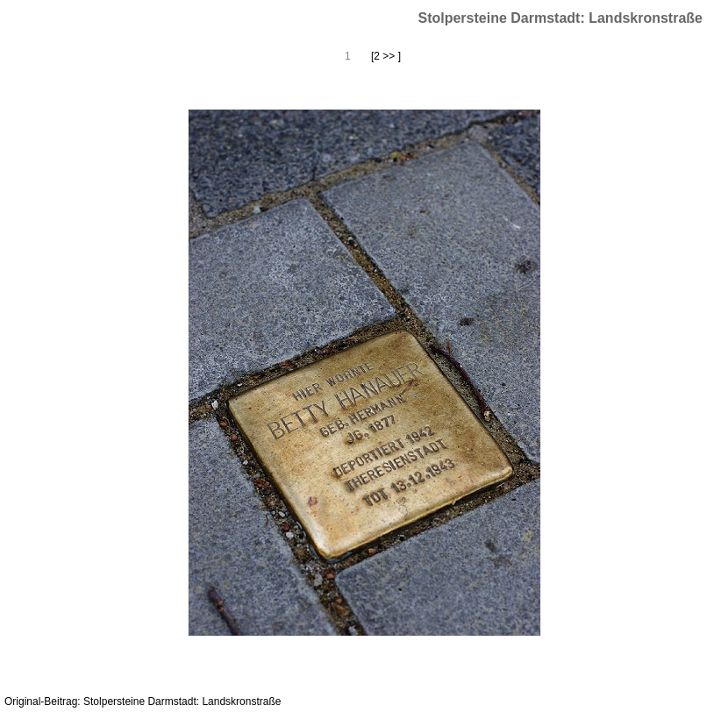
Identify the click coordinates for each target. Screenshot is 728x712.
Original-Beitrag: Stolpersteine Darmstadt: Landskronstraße (143, 701)
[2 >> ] (386, 56)
